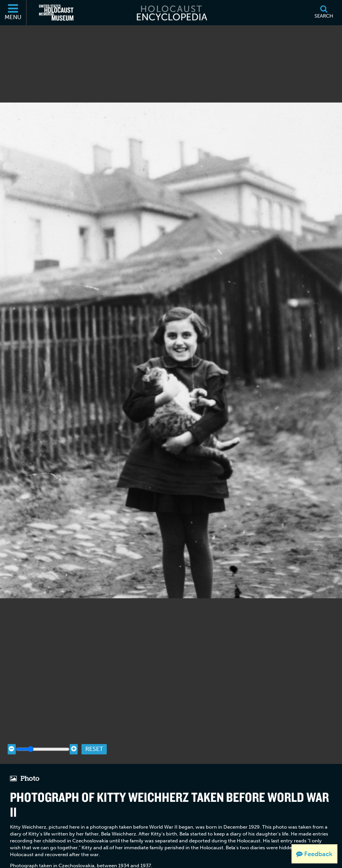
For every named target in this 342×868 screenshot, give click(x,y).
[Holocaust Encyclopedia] (171, 13)
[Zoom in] (74, 749)
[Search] (324, 13)
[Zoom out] (12, 749)
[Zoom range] (43, 749)
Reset (94, 749)
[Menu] (13, 13)
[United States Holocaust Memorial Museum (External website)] (56, 13)
